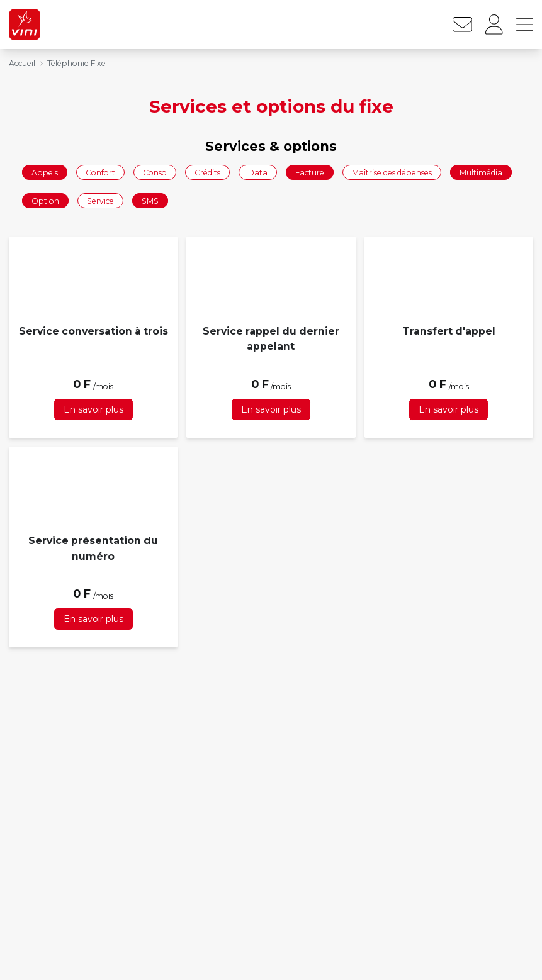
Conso (155, 172)
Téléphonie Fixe (76, 63)
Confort (100, 172)
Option (45, 201)
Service (100, 201)
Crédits (207, 172)
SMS (150, 201)
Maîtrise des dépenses (392, 172)
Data (258, 172)
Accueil (22, 63)
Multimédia (481, 172)
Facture (310, 172)
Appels (45, 172)
